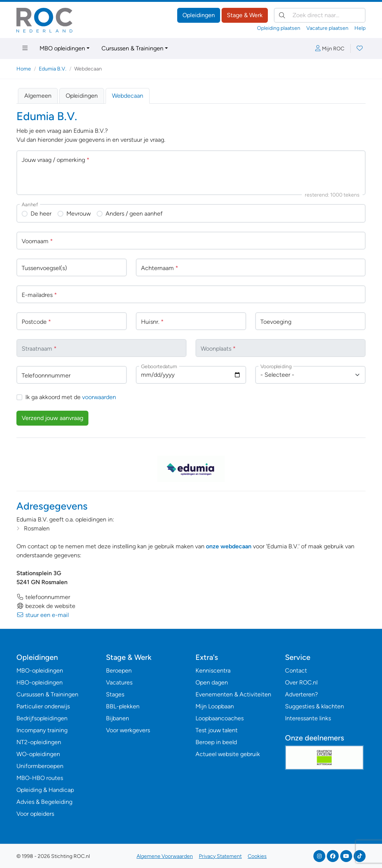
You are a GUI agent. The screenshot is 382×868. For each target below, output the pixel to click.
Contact (296, 670)
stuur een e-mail (43, 615)
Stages (115, 694)
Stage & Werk (245, 15)
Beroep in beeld (216, 742)
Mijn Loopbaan (215, 706)
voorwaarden (99, 397)
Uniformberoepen (40, 766)
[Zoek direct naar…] (320, 15)
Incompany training (42, 730)
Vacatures (119, 682)
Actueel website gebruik (228, 754)
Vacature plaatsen (327, 28)
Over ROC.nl (301, 682)
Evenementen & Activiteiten (233, 694)
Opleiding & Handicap (45, 790)
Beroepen (119, 670)
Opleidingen (199, 15)
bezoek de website (46, 606)
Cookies (257, 856)
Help (360, 28)
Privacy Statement (220, 856)
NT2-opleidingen (39, 742)
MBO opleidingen (62, 48)
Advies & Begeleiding (44, 802)
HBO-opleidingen (40, 682)
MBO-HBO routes (40, 778)
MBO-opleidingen (40, 670)
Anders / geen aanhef (134, 214)
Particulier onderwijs (43, 706)
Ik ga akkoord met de (71, 397)
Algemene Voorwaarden (165, 856)
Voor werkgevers (128, 730)
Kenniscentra (213, 670)
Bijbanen (118, 718)
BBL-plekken (123, 706)
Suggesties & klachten (314, 706)
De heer (41, 214)
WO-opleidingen (38, 754)
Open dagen (212, 682)
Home (24, 69)
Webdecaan (128, 96)
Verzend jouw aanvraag (52, 418)
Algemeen (38, 96)
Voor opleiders (35, 814)
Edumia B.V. (53, 69)
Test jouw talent (217, 730)
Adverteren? (301, 694)
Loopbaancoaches (220, 718)
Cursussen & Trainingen (132, 48)
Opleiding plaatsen (279, 28)
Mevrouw (79, 214)
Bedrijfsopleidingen (42, 718)
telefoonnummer (43, 597)
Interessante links (308, 718)
